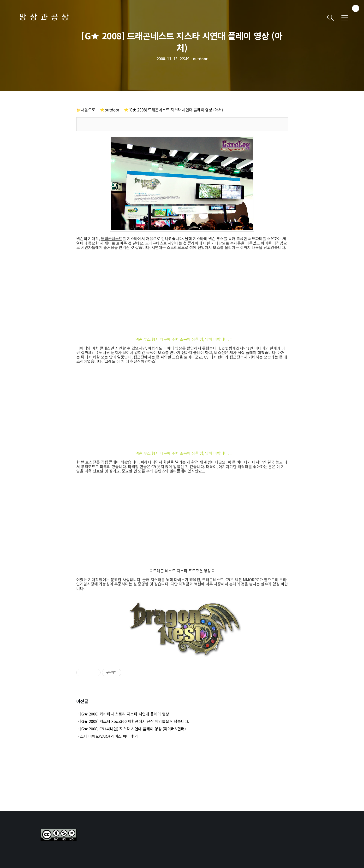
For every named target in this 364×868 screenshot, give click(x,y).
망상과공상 (46, 18)
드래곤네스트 (112, 238)
